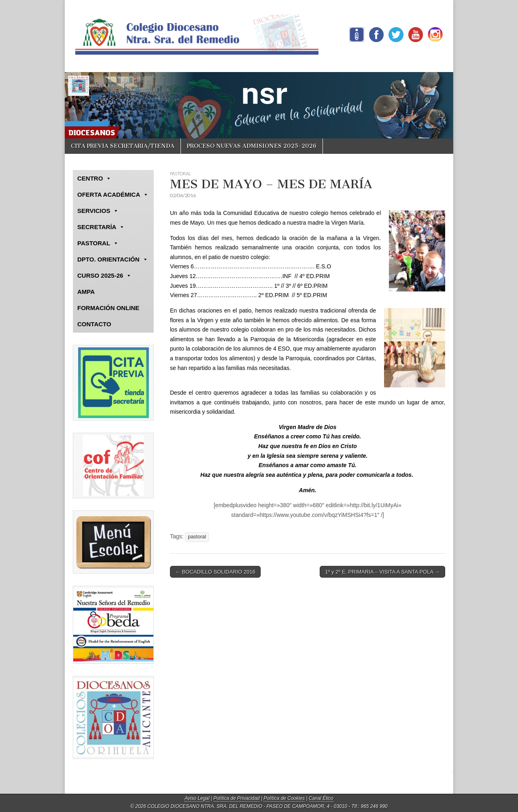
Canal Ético (321, 798)
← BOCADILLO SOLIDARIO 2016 (215, 572)
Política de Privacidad (236, 798)
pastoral (197, 537)
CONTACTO (94, 324)
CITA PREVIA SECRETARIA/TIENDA (123, 146)
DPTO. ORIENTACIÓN (113, 259)
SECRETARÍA (101, 227)
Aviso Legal (197, 798)
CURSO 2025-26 (104, 276)
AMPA (86, 292)
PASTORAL (180, 173)
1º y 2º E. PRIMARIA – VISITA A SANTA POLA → (382, 572)
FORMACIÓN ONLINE (108, 308)
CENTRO (94, 179)
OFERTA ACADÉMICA (113, 195)
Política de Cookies (284, 798)
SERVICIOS (98, 211)
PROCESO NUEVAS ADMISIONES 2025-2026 (252, 146)
